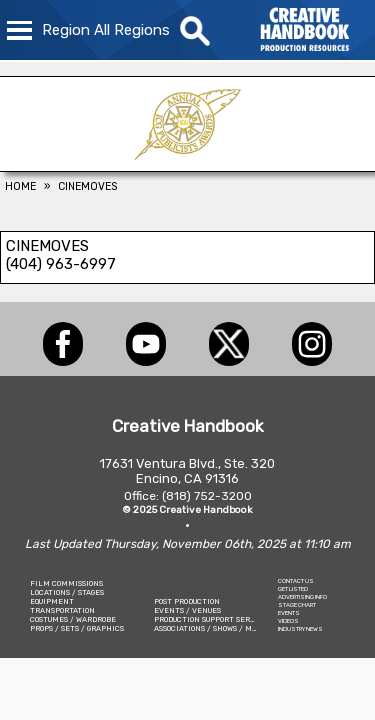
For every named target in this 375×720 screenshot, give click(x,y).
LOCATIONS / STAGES (67, 592)
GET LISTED (293, 589)
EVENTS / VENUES (187, 610)
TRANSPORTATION (62, 610)
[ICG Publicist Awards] (187, 166)
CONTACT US (296, 581)
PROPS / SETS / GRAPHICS (77, 628)
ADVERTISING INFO (302, 597)
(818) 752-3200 (207, 496)
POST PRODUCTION (187, 601)
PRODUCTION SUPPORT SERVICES (213, 619)
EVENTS (289, 613)
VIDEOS (288, 621)
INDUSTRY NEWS (300, 629)
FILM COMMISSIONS (66, 583)
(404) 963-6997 (61, 264)
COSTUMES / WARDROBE (73, 619)
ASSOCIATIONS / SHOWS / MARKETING (222, 628)
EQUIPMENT (52, 601)
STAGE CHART (297, 605)
